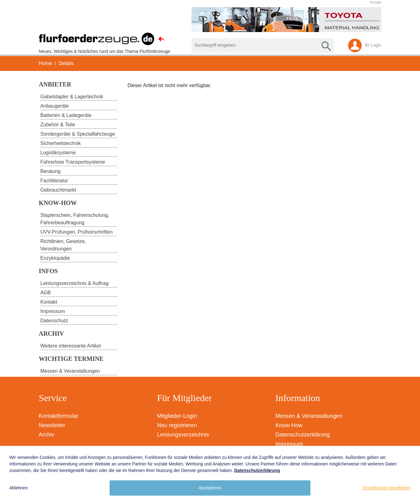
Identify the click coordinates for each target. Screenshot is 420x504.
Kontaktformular (59, 416)
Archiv (47, 435)
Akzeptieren (210, 488)
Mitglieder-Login (177, 416)
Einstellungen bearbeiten (387, 488)
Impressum (289, 444)
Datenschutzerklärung (303, 435)
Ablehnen (19, 488)
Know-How (289, 425)
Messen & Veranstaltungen (309, 416)
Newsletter (52, 425)
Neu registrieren (177, 425)
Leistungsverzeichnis (183, 435)
